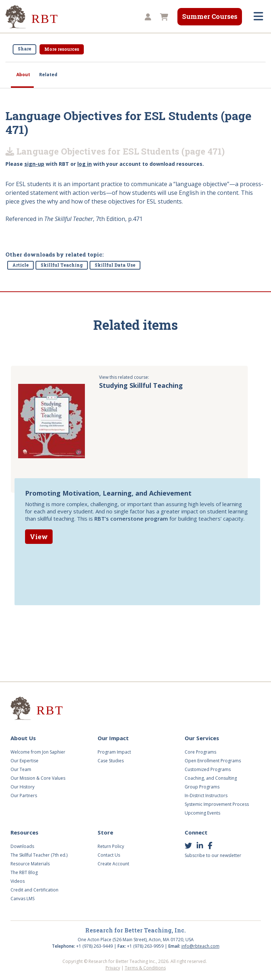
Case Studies (111, 761)
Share (24, 49)
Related (48, 75)
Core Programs (200, 752)
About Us (23, 738)
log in (85, 164)
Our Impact (113, 738)
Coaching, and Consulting (211, 778)
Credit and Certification (34, 890)
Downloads (22, 846)
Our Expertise (24, 761)
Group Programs (202, 787)
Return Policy (111, 846)
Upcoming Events (202, 813)
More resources (62, 49)
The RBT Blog (24, 872)
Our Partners (24, 796)
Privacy (113, 968)
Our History (22, 787)
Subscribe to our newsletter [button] (213, 855)
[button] (147, 17)
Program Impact (114, 752)
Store (105, 832)
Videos (18, 881)
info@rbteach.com (200, 946)
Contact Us (109, 855)
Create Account (113, 864)
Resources (24, 832)
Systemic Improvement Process (217, 804)
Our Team (21, 769)
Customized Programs (208, 769)
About (23, 75)
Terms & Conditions (145, 968)
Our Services (202, 738)
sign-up (34, 164)
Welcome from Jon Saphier (38, 752)
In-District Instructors (206, 796)
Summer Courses (210, 16)
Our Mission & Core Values (38, 778)
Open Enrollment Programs (213, 761)
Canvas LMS (22, 899)
